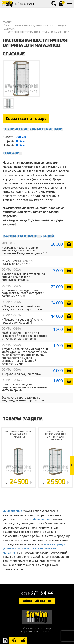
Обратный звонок (37, 601)
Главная (8, 22)
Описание (5, 640)
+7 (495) (25, 4)
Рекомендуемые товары (23, 640)
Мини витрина (42, 519)
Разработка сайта (30, 632)
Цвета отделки (14, 640)
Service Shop (7, 4)
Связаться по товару (26, 119)
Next (72, 465)
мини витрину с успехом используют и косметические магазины (34, 548)
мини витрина (12, 511)
